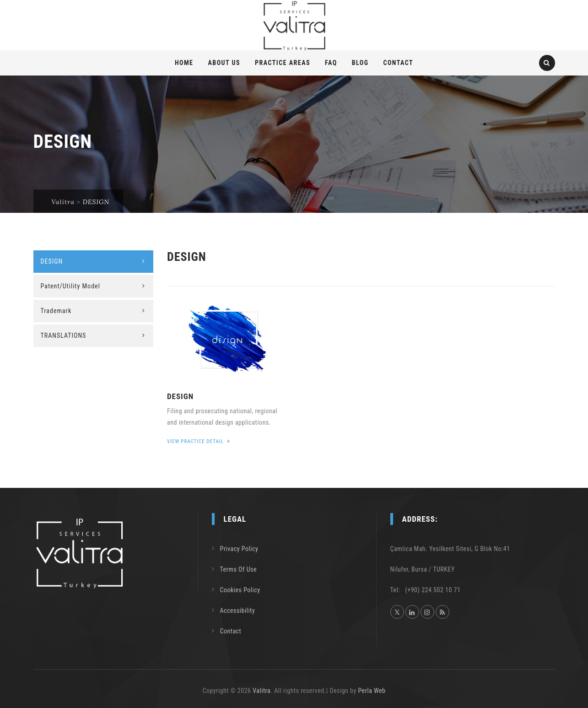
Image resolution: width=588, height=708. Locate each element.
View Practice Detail (199, 441)
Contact (398, 63)
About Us (224, 63)
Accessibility (238, 611)
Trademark (56, 311)
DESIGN (180, 396)
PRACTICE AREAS (283, 63)
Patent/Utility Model (70, 286)
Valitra (262, 691)
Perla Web (372, 691)
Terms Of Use (238, 569)
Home (184, 63)
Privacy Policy (239, 549)
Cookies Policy (240, 590)
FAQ (331, 63)
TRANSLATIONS (64, 335)
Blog (360, 63)
